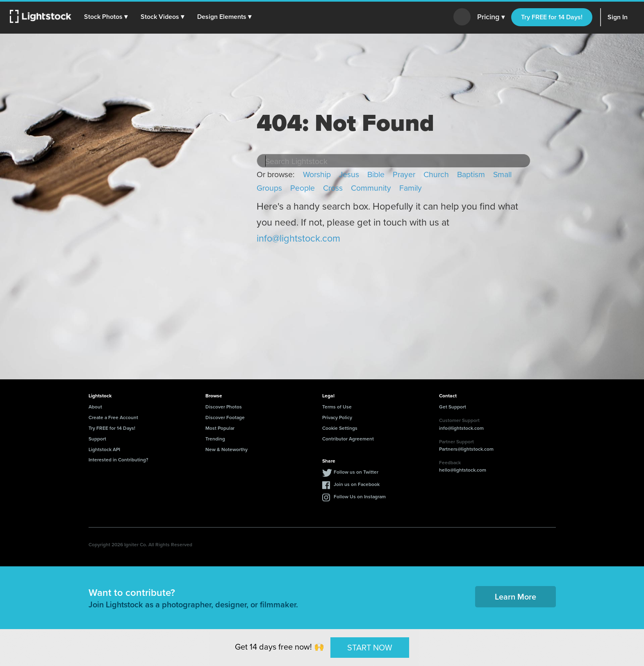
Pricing (491, 17)
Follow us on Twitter (356, 472)
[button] (106, 17)
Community (371, 188)
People (303, 188)
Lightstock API (104, 449)
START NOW (370, 647)
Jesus (349, 174)
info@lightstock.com (298, 238)
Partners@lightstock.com (466, 449)
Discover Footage (225, 417)
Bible (376, 174)
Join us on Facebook (357, 484)
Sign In (618, 17)
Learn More (515, 596)
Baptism (471, 174)
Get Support (453, 407)
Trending (215, 439)
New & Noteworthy (226, 449)
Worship (317, 174)
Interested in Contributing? (118, 460)
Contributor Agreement (348, 439)
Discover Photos (224, 407)
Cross (333, 188)
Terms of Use (337, 407)
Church (436, 174)
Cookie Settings (340, 428)
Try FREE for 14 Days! (552, 17)
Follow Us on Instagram (360, 496)
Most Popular (220, 428)
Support (97, 439)
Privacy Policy (337, 417)
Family (411, 188)
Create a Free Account (113, 417)
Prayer (404, 174)
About (95, 407)
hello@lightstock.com (463, 470)
